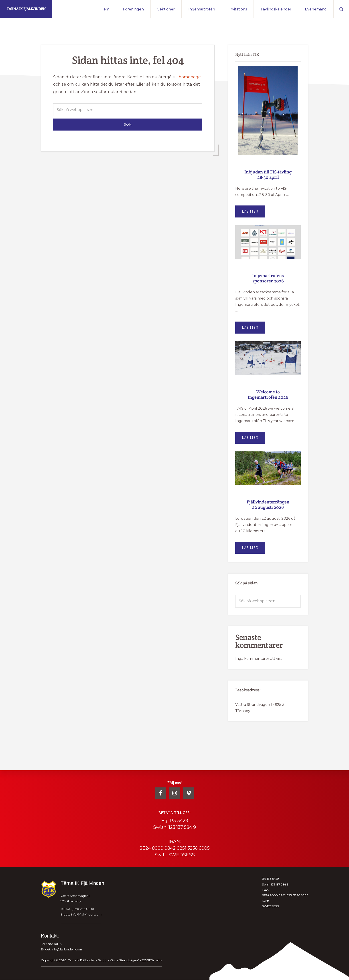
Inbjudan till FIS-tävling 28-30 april (268, 175)
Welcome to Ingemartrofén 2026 (268, 394)
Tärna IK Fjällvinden (26, 9)
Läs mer (254, 213)
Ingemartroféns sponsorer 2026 (268, 278)
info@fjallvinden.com (86, 914)
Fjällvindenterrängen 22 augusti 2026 (268, 505)
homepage (190, 77)
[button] (341, 9)
